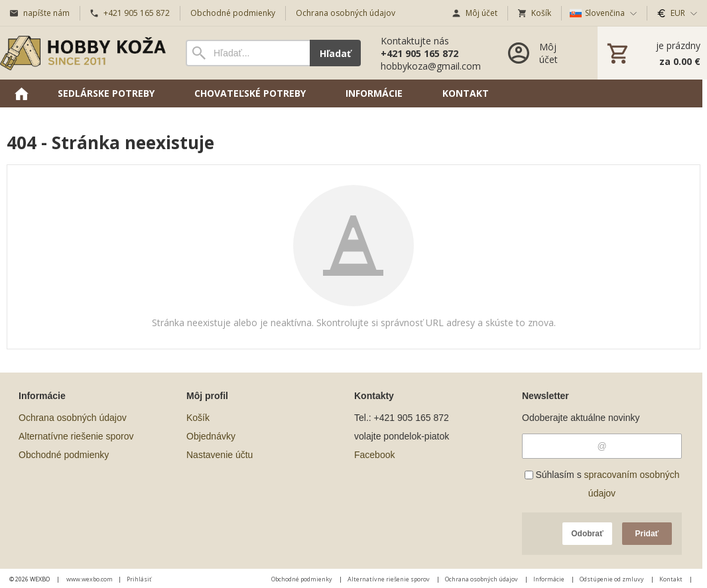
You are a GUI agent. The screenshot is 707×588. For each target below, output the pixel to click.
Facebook (374, 455)
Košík (198, 418)
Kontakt (672, 579)
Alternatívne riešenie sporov (76, 436)
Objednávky (211, 436)
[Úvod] (83, 53)
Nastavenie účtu (220, 455)
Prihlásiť (139, 579)
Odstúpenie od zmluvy (612, 579)
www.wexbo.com (90, 579)
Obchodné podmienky (64, 455)
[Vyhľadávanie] (248, 53)
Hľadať (335, 53)
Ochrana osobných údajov (73, 418)
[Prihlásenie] (539, 53)
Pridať (647, 534)
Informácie (549, 579)
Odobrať (587, 534)
